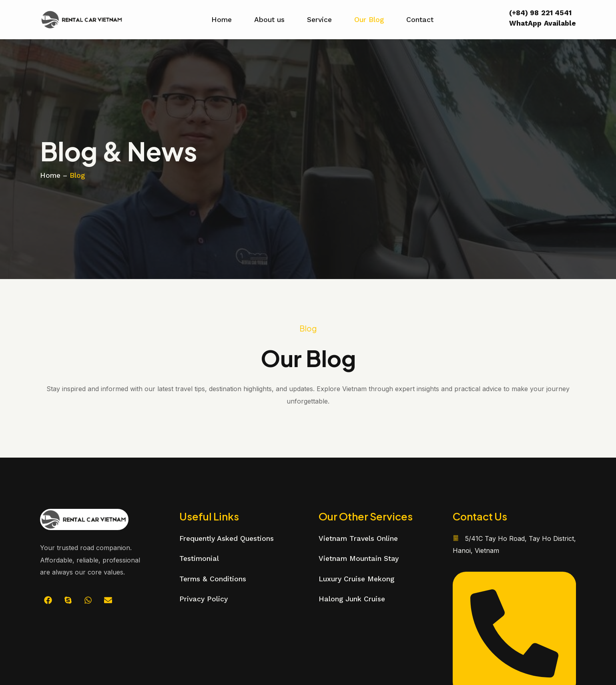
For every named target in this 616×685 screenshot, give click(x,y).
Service (319, 20)
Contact (420, 20)
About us (269, 20)
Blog (77, 175)
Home (222, 20)
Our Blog (369, 20)
